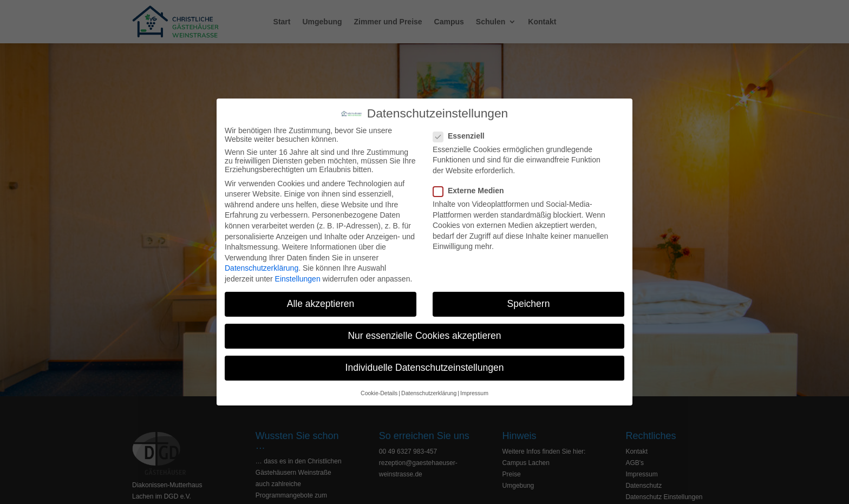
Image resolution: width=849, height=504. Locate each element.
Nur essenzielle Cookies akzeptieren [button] (424, 336)
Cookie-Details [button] (379, 393)
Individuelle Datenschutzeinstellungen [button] (425, 368)
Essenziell (463, 136)
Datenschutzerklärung (262, 268)
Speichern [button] (529, 304)
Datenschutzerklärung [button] (429, 393)
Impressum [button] (474, 393)
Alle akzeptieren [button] (321, 304)
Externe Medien (473, 191)
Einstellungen (298, 279)
